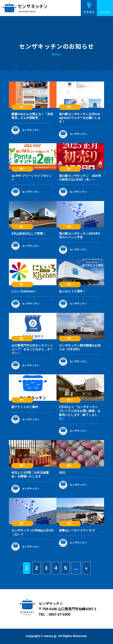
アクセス (89, 12)
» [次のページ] (86, 568)
